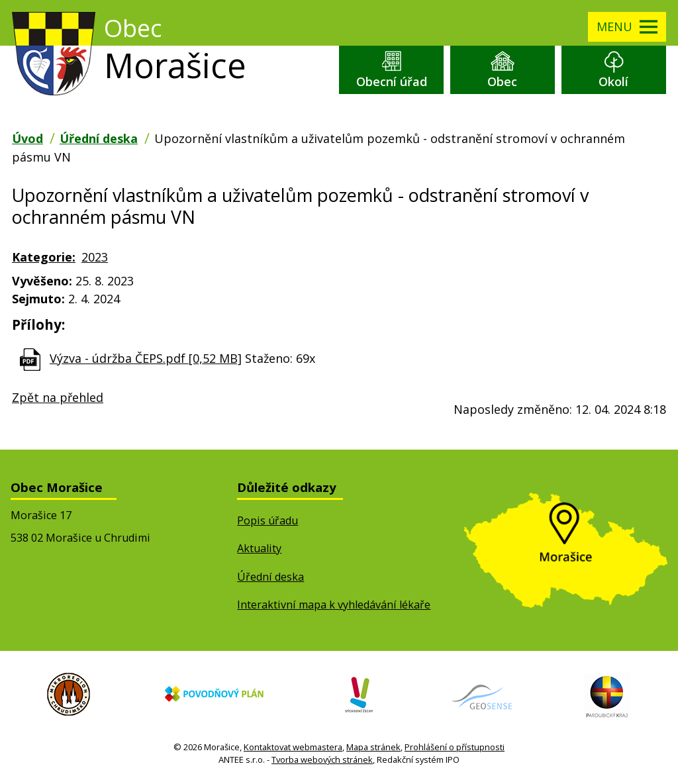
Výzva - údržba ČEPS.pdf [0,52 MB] (146, 358)
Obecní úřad (392, 81)
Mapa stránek (373, 747)
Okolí (613, 81)
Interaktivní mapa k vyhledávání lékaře (334, 605)
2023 (95, 257)
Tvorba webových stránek (322, 759)
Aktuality (259, 548)
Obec (502, 81)
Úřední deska (99, 138)
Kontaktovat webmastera (293, 747)
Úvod (27, 138)
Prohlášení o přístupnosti (455, 747)
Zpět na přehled (58, 397)
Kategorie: (44, 257)
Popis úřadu (267, 520)
